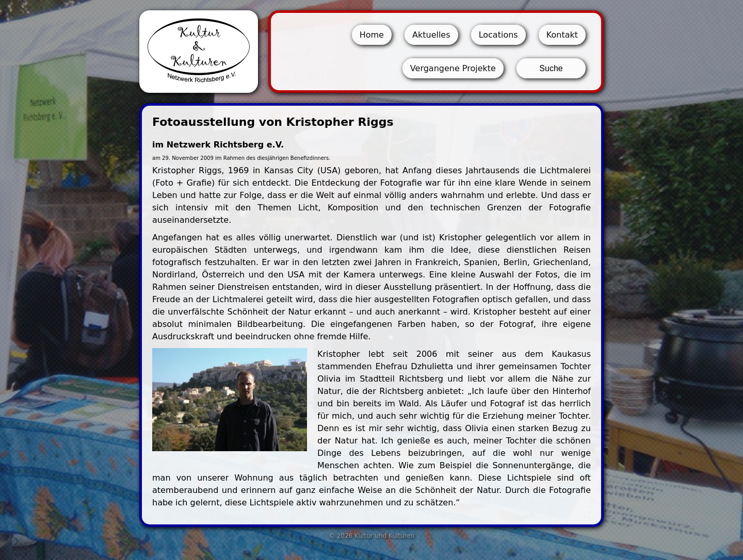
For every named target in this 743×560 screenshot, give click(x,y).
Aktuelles (431, 35)
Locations (498, 35)
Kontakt (562, 35)
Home (372, 35)
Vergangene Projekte (453, 68)
